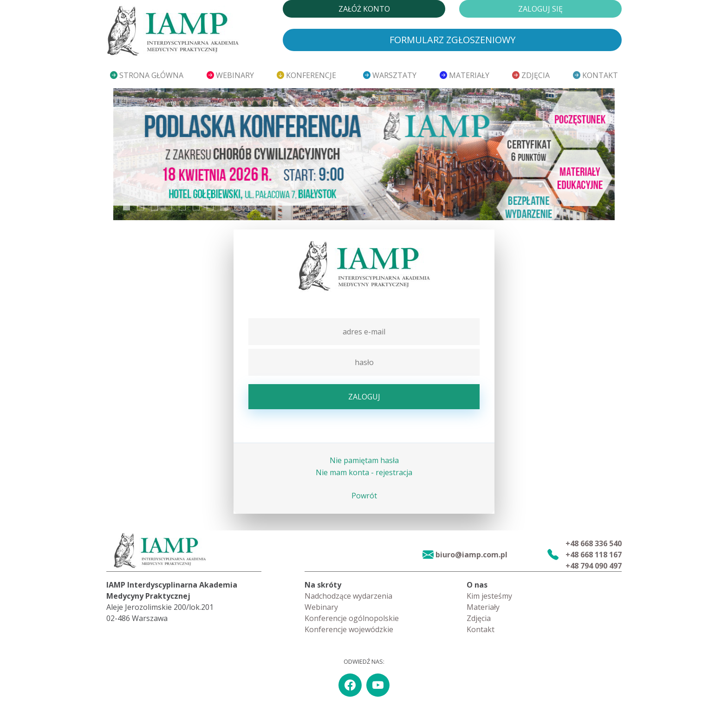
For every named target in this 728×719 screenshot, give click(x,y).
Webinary (230, 75)
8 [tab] (224, 207)
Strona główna (147, 75)
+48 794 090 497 (594, 566)
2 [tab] (140, 207)
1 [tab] (127, 207)
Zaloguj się (540, 9)
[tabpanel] (364, 154)
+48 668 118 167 (594, 555)
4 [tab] (168, 207)
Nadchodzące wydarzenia (348, 596)
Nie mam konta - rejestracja (364, 472)
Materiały (465, 75)
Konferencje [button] (307, 75)
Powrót (364, 496)
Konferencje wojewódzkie (349, 629)
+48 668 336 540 (594, 543)
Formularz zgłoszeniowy (452, 40)
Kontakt (595, 75)
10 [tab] (252, 207)
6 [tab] (196, 207)
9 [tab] (238, 207)
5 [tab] (182, 207)
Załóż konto (364, 9)
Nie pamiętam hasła (364, 460)
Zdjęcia (531, 75)
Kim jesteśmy (489, 596)
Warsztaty (390, 75)
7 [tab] (210, 207)
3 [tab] (154, 207)
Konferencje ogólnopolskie (352, 618)
